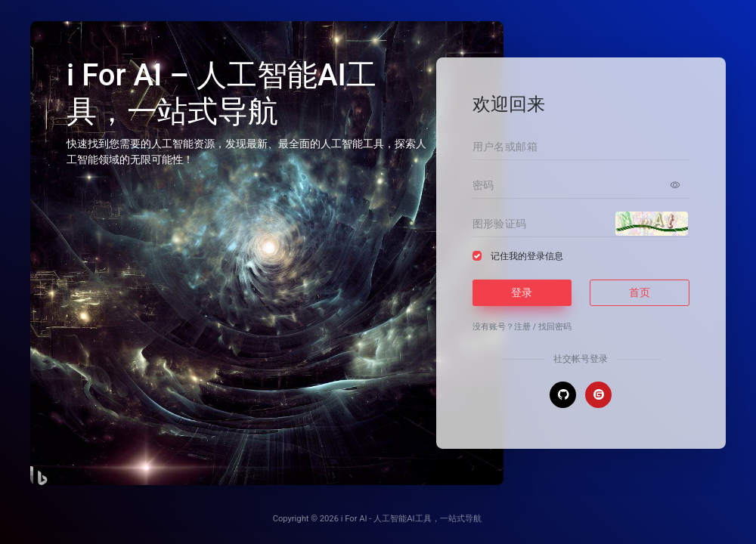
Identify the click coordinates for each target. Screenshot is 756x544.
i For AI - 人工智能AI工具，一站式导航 (411, 519)
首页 (640, 292)
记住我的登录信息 (527, 256)
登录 (522, 292)
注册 (522, 327)
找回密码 (555, 327)
